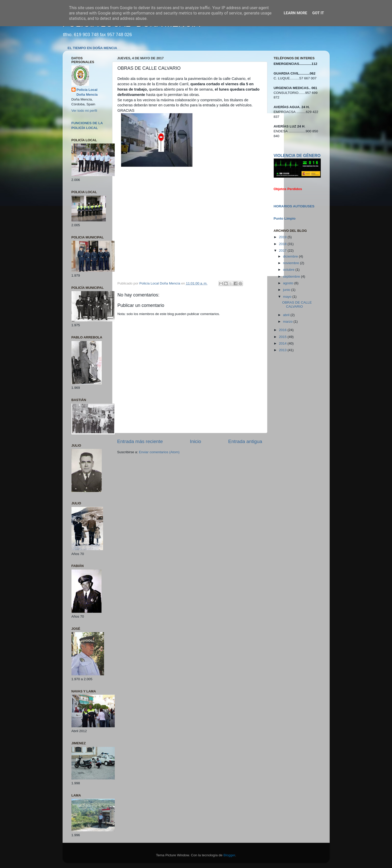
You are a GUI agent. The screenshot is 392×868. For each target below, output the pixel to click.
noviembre (292, 263)
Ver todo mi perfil (84, 111)
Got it (318, 13)
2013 (283, 350)
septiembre (292, 276)
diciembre (291, 256)
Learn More (295, 13)
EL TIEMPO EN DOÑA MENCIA (92, 48)
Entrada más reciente (140, 441)
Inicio (196, 441)
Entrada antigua (245, 441)
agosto (289, 283)
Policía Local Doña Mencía (87, 92)
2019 (283, 237)
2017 (283, 251)
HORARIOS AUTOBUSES (294, 206)
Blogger (229, 855)
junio (287, 290)
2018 (283, 244)
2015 (283, 337)
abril (287, 315)
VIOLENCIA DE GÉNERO (297, 156)
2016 (283, 330)
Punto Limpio (285, 218)
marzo (288, 322)
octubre (289, 270)
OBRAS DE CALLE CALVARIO (297, 304)
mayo (288, 297)
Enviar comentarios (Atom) (159, 452)
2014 (283, 343)
